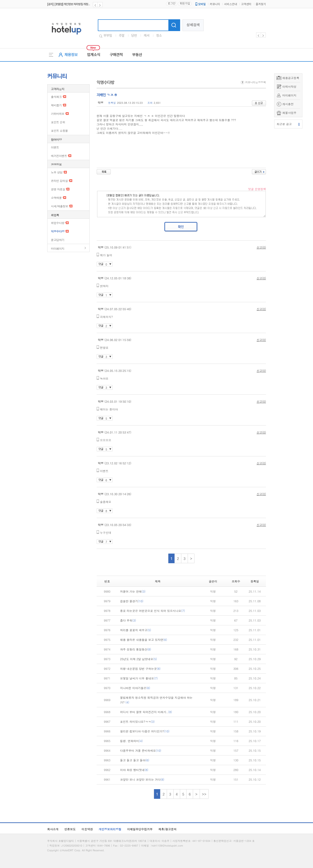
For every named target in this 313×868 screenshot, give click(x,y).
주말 (122, 36)
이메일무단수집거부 (140, 829)
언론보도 (70, 829)
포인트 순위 (58, 122)
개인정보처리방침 (110, 829)
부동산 (137, 55)
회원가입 (185, 4)
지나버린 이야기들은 (135, 688)
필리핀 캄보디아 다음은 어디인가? (145, 731)
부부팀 (108, 36)
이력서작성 (289, 86)
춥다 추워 (128, 620)
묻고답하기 (58, 240)
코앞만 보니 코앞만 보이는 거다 (142, 779)
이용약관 (87, 829)
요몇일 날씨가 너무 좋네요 (139, 678)
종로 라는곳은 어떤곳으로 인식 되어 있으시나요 (153, 611)
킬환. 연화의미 (132, 741)
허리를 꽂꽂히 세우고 (136, 630)
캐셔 (147, 36)
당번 (134, 36)
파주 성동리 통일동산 (136, 649)
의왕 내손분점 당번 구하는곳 (140, 669)
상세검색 (193, 25)
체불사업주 (289, 113)
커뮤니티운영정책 (253, 82)
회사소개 (53, 829)
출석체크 (56, 97)
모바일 (200, 4)
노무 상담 (57, 172)
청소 (159, 36)
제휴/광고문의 (168, 829)
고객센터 (246, 4)
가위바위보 (58, 114)
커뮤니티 (215, 4)
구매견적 (116, 55)
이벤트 (55, 147)
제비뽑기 (56, 105)
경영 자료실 (58, 189)
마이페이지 (289, 95)
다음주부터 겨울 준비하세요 (141, 750)
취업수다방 (58, 223)
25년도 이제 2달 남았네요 (139, 659)
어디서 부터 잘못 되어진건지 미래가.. (146, 712)
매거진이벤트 (59, 156)
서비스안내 (231, 4)
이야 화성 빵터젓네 (134, 770)
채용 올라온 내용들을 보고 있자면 (144, 640)
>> (204, 794)
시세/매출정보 (60, 206)
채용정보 (71, 55)
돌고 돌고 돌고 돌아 (135, 760)
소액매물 (56, 198)
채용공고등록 (291, 78)
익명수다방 (58, 231)
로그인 (172, 4)
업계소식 (94, 55)
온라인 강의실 (59, 181)
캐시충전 (288, 104)
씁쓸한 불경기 (132, 601)
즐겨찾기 (261, 4)
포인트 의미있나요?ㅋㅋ (137, 721)
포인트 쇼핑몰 (59, 131)
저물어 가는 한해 (133, 591)
